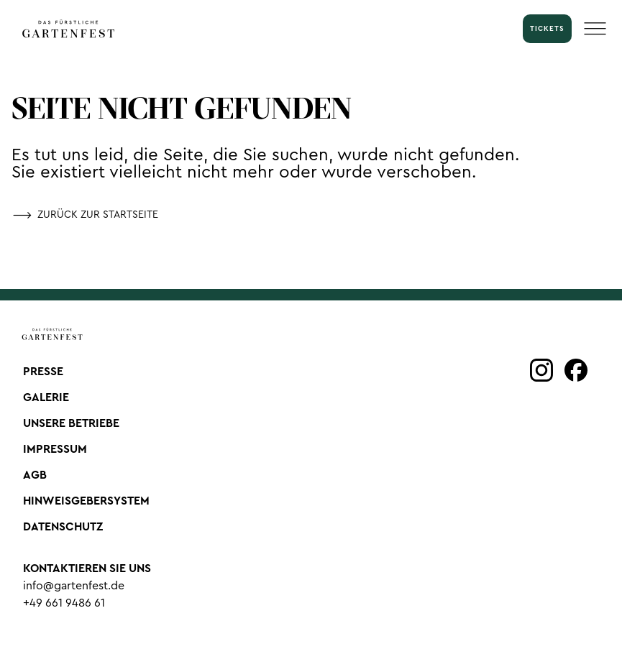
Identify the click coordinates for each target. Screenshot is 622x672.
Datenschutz (63, 527)
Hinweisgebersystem (86, 501)
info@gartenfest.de (74, 586)
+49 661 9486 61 (64, 603)
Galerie (46, 397)
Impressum (55, 449)
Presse (43, 372)
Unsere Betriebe (71, 423)
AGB (35, 475)
